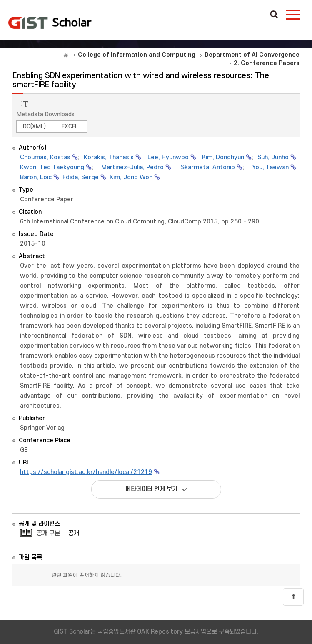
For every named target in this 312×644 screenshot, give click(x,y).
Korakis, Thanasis (109, 157)
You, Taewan (270, 167)
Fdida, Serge (81, 177)
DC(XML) (34, 127)
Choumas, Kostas (45, 157)
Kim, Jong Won (131, 177)
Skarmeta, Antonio (208, 167)
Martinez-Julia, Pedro (132, 167)
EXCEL (70, 127)
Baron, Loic (36, 177)
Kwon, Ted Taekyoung (52, 167)
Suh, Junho (273, 157)
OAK (50, 23)
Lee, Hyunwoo (168, 157)
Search (274, 15)
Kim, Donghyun (223, 157)
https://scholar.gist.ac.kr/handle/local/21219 (86, 472)
